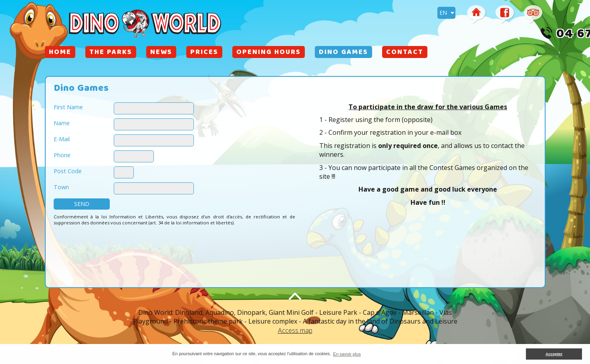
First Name (68, 107)
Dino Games (343, 53)
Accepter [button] (554, 354)
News (161, 53)
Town (61, 187)
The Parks (111, 53)
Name (62, 123)
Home (60, 53)
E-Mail (62, 139)
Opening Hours (269, 53)
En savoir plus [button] (347, 354)
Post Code (68, 171)
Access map (295, 330)
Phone (62, 155)
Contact (405, 53)
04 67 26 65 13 (497, 35)
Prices (204, 53)
